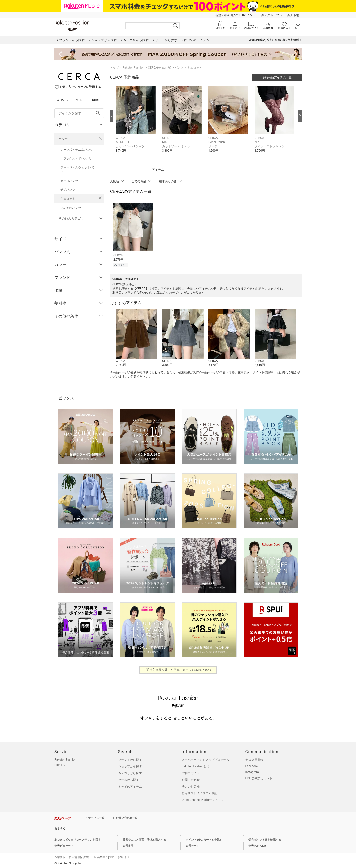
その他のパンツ (71, 208)
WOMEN (63, 100)
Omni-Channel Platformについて (203, 799)
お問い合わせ (191, 779)
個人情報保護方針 (80, 856)
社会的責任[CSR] (104, 856)
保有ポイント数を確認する (265, 839)
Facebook (252, 765)
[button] (137, 123)
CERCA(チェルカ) (159, 68)
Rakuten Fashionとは (196, 766)
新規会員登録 (254, 759)
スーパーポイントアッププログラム (205, 759)
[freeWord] (79, 113)
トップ (114, 68)
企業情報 (60, 856)
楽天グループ (270, 15)
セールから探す (129, 779)
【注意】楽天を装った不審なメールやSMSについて (178, 669)
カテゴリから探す (130, 772)
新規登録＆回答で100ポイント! (236, 15)
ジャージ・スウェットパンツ (78, 170)
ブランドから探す (130, 759)
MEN (79, 100)
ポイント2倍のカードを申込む (204, 839)
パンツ (63, 139)
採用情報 (124, 856)
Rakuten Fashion (133, 68)
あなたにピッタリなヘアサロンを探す (78, 839)
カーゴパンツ (69, 181)
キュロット (68, 199)
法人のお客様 (191, 786)
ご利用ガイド (191, 772)
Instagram (252, 771)
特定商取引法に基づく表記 (200, 792)
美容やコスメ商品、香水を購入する (144, 839)
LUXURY (60, 765)
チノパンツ (68, 190)
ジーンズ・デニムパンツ (77, 150)
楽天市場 (293, 15)
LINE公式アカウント (259, 778)
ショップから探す (130, 766)
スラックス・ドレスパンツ (78, 158)
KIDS (96, 100)
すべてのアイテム (130, 786)
